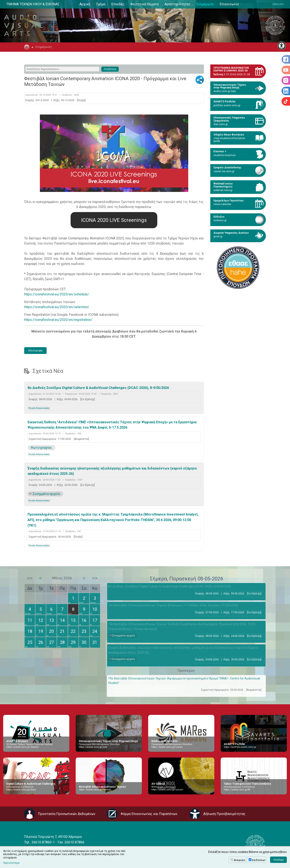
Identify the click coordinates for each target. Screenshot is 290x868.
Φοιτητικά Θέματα (144, 4)
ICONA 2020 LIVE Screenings (114, 220)
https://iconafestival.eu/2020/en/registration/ (58, 320)
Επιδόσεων (259, 860)
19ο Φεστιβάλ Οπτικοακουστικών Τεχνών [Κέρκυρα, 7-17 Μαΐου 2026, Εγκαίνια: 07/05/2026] (173, 605)
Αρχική (85, 4)
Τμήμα (101, 4)
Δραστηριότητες (177, 4)
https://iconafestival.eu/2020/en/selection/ (57, 307)
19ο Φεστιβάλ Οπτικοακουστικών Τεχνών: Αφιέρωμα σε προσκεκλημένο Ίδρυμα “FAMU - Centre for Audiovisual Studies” (184, 681)
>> (95, 578)
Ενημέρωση (205, 4)
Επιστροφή (35, 350)
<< (30, 578)
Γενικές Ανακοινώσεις (39, 408)
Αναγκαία (239, 860)
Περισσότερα (11, 863)
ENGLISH (278, 4)
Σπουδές (118, 4)
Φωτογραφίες (41, 448)
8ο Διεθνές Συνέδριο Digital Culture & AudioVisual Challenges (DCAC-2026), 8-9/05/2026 (98, 388)
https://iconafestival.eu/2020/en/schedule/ (57, 294)
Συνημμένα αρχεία (46, 494)
